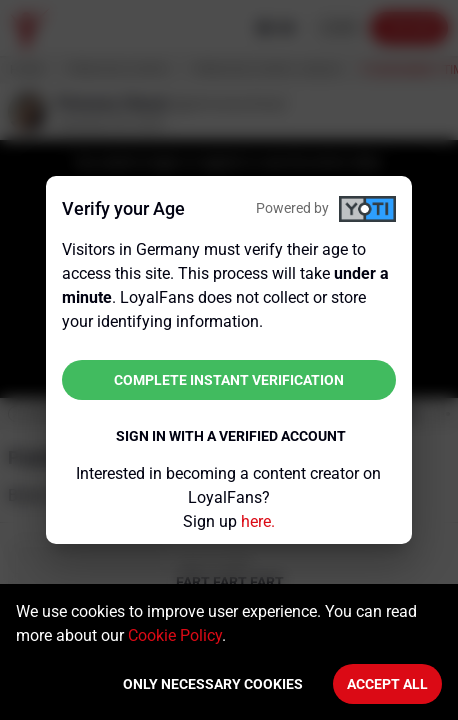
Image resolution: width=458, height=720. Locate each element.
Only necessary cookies (213, 684)
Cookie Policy (175, 635)
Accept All (387, 684)
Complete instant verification (229, 380)
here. (258, 521)
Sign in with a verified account (231, 436)
